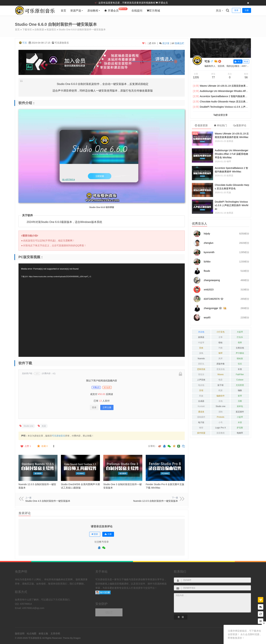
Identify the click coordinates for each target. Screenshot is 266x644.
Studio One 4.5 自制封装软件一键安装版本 (48, 501)
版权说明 (20, 633)
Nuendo (201, 359)
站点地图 (32, 633)
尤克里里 (240, 385)
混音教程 (221, 433)
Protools (221, 417)
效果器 (230, 141)
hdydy (207, 234)
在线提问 (137, 11)
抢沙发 (166, 43)
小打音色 (221, 332)
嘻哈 (221, 343)
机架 (221, 390)
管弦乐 (201, 374)
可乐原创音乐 (59, 436)
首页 (63, 11)
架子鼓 (221, 385)
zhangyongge (211, 308)
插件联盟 (201, 433)
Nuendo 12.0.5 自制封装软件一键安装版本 (156, 501)
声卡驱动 (240, 353)
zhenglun (209, 243)
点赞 (25, 446)
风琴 (221, 359)
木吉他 (201, 332)
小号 (221, 422)
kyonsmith (209, 252)
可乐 (25, 43)
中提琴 (201, 343)
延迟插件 (240, 412)
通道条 (201, 412)
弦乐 (240, 364)
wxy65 (207, 318)
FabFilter (240, 374)
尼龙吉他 (221, 369)
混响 (221, 412)
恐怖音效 (201, 369)
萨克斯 (240, 428)
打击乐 (240, 337)
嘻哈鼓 (240, 359)
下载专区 (27, 29)
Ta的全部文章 (221, 115)
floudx (207, 271)
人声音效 (201, 380)
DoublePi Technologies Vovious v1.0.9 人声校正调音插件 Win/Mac (232, 205)
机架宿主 (51, 29)
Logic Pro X (221, 428)
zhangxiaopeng (212, 280)
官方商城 (153, 11)
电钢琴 (240, 433)
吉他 (221, 401)
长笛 (240, 369)
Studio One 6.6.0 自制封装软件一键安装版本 (82, 29)
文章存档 (55, 633)
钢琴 (229, 161)
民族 (229, 192)
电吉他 (201, 385)
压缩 (201, 390)
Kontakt (201, 406)
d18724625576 (212, 299)
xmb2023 (209, 290)
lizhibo (207, 262)
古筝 (221, 337)
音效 (201, 348)
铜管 (201, 428)
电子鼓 (201, 422)
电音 (221, 380)
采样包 (240, 406)
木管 (240, 422)
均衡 (221, 348)
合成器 (201, 401)
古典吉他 (240, 348)
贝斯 (240, 401)
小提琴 (240, 417)
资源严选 (76, 11)
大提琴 (240, 332)
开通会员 (163, 3)
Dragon (77, 638)
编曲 (240, 390)
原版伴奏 (221, 364)
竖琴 (240, 396)
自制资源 (39, 29)
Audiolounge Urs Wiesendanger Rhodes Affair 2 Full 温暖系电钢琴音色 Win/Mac (232, 154)
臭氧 (201, 353)
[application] (102, 310)
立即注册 (107, 407)
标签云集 (43, 633)
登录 (94, 407)
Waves (221, 374)
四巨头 (201, 364)
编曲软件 (221, 396)
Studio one (220, 406)
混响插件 (201, 417)
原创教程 (93, 11)
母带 (240, 343)
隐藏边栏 (179, 43)
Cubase (240, 380)
